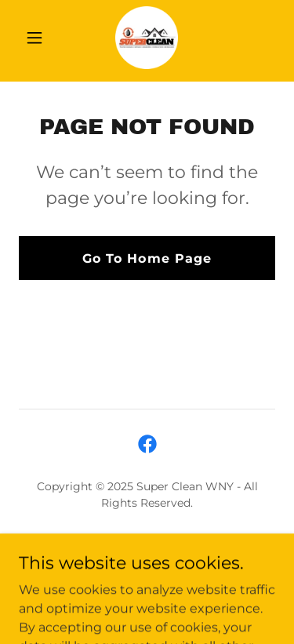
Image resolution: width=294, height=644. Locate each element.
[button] (38, 38)
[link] (147, 38)
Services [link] (147, 541)
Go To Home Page (147, 258)
